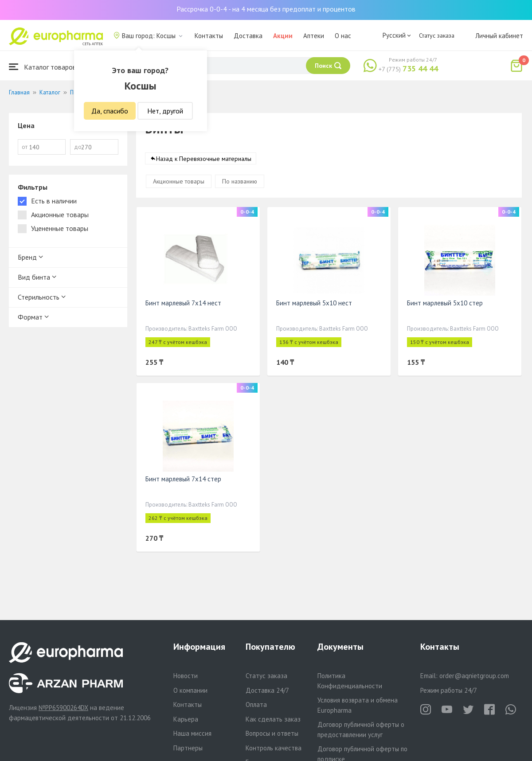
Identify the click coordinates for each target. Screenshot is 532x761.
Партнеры (188, 748)
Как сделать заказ (273, 719)
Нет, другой (165, 111)
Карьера (186, 719)
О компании (190, 690)
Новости (186, 676)
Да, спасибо (110, 111)
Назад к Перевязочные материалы (204, 159)
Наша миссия (192, 733)
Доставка (248, 36)
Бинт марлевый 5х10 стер (445, 303)
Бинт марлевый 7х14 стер (183, 479)
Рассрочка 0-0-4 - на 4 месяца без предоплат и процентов (266, 9)
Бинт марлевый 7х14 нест (183, 303)
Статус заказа (437, 35)
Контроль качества (274, 748)
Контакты (209, 36)
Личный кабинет (499, 36)
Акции (283, 36)
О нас (343, 36)
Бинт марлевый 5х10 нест (314, 303)
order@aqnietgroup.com (474, 676)
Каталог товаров (43, 67)
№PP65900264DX (63, 708)
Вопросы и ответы (272, 733)
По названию (240, 182)
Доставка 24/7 (267, 690)
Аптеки (314, 36)
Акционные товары (179, 182)
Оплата (256, 704)
